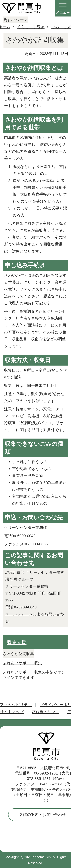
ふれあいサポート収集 (22, 663)
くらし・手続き (31, 27)
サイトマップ (12, 712)
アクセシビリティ (16, 705)
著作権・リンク (46, 712)
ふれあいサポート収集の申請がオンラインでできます (34, 675)
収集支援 (17, 642)
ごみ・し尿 (61, 27)
